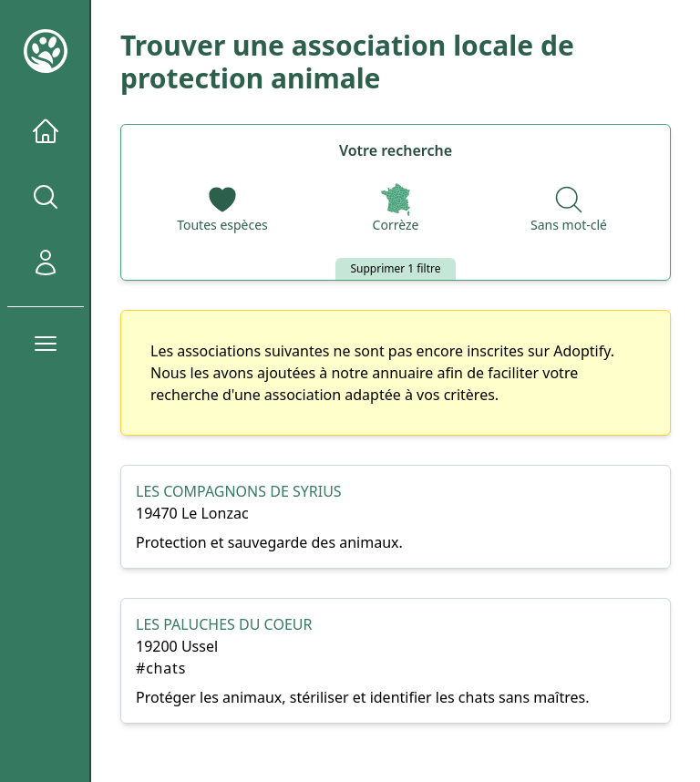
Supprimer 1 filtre (395, 268)
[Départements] (396, 210)
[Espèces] (222, 210)
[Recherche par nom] (569, 210)
